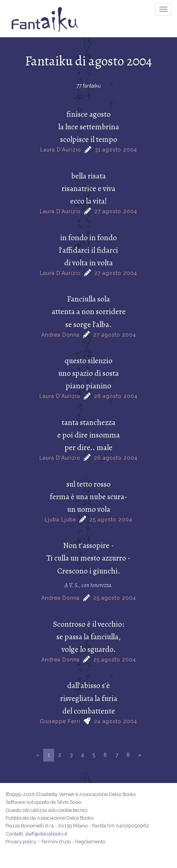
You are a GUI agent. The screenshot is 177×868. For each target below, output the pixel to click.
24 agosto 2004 (116, 721)
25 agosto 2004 (111, 520)
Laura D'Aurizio (61, 150)
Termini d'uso (56, 841)
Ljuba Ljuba (60, 520)
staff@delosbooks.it (46, 834)
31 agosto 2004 (116, 150)
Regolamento (90, 841)
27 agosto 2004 (116, 211)
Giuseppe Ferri (60, 721)
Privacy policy (21, 841)
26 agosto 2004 (116, 396)
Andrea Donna (60, 335)
